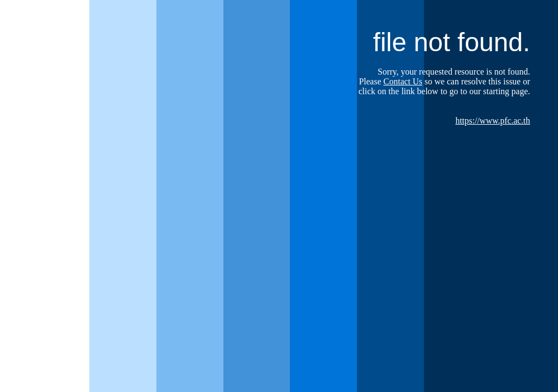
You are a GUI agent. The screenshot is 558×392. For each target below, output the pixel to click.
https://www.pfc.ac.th (493, 121)
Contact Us (403, 81)
